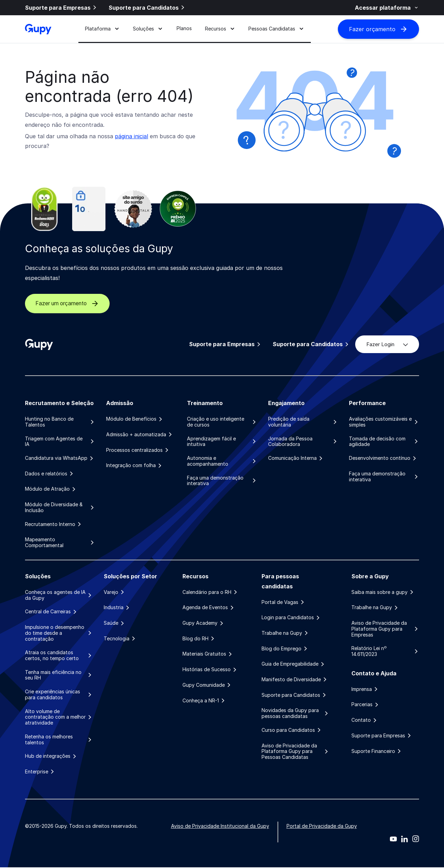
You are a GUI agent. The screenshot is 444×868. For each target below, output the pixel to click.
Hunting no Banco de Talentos (60, 422)
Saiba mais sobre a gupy (383, 593)
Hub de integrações (51, 757)
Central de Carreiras (51, 612)
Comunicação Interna (296, 458)
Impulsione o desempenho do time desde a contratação (59, 633)
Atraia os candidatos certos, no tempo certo (59, 656)
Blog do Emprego (285, 649)
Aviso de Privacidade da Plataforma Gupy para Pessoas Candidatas (295, 752)
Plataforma (102, 29)
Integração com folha (134, 466)
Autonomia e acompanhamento (222, 461)
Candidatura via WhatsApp (60, 458)
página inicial (131, 136)
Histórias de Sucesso (210, 670)
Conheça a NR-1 (204, 701)
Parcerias (365, 705)
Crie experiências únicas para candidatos (59, 695)
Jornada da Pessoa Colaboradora (303, 442)
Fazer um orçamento (71, 304)
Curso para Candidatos (292, 730)
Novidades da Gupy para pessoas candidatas (295, 714)
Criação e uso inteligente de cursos (222, 422)
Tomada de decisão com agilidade (384, 442)
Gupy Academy (203, 623)
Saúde (114, 623)
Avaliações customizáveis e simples (384, 422)
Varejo (114, 593)
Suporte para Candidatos (147, 8)
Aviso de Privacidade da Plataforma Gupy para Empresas (385, 629)
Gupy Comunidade (207, 685)
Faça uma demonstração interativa (222, 481)
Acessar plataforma (387, 8)
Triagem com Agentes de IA (60, 442)
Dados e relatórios (50, 474)
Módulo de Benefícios (135, 419)
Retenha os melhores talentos (59, 740)
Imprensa (365, 690)
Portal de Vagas (283, 602)
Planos (184, 29)
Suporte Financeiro (377, 752)
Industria (117, 608)
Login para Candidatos (291, 618)
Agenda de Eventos (209, 608)
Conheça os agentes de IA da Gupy (59, 595)
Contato (365, 720)
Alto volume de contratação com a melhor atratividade (59, 718)
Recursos (220, 29)
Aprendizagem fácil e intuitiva (222, 442)
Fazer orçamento (378, 29)
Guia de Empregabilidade (293, 664)
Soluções (148, 29)
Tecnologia (120, 639)
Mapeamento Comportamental (60, 543)
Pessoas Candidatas (276, 29)
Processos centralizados (138, 450)
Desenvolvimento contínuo (383, 458)
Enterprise (40, 772)
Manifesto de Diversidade (295, 680)
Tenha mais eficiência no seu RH (59, 676)
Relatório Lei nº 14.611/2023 (385, 652)
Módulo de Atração (51, 489)
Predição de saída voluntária (303, 422)
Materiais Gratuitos (208, 655)
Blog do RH (199, 639)
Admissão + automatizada (140, 435)
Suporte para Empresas (61, 8)
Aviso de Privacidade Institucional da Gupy (220, 827)
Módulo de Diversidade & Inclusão (60, 508)
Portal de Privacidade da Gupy (322, 827)
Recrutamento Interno (54, 524)
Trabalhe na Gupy (285, 633)
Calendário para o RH (210, 593)
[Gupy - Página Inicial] (38, 29)
